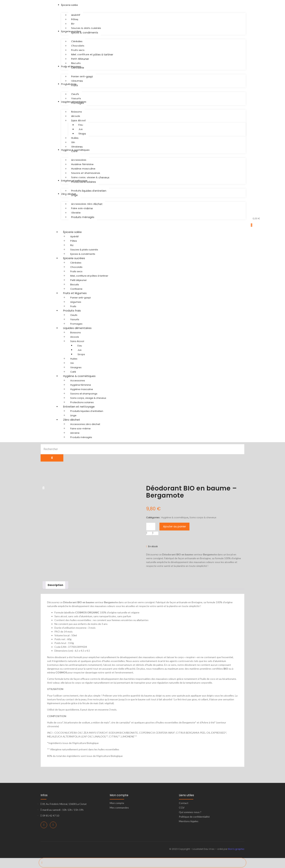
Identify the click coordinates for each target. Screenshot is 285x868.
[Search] (142, 449)
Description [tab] (56, 585)
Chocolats (76, 267)
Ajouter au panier (175, 526)
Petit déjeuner (79, 280)
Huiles (74, 359)
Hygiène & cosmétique (175, 517)
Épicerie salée (76, 232)
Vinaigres (76, 367)
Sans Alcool (77, 341)
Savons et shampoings (84, 394)
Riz (72, 245)
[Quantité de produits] (151, 527)
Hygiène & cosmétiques (83, 376)
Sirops (81, 354)
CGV (182, 808)
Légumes (76, 302)
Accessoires (78, 381)
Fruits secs (76, 271)
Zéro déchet (75, 420)
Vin (72, 363)
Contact (184, 804)
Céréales (76, 263)
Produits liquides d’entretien (87, 411)
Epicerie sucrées (78, 258)
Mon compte (117, 804)
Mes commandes (119, 808)
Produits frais (75, 311)
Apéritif (74, 237)
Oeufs (74, 315)
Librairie (75, 433)
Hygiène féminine (81, 385)
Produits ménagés (81, 437)
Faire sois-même (80, 429)
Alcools (75, 337)
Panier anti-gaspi (81, 298)
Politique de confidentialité (194, 817)
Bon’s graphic (236, 850)
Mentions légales (189, 822)
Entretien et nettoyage (82, 407)
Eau (80, 346)
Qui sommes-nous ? (190, 813)
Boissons (76, 333)
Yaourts (75, 319)
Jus (80, 350)
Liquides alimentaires (81, 328)
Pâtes (74, 241)
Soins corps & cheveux (203, 517)
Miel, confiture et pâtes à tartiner (89, 276)
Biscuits (75, 285)
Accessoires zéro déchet (85, 424)
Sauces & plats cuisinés (84, 250)
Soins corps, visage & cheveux (88, 398)
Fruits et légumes (78, 293)
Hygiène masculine (82, 389)
